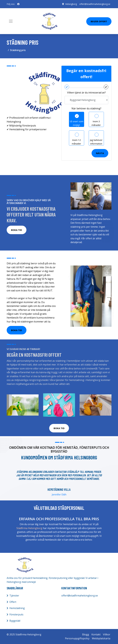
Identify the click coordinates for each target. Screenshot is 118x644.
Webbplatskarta (101, 638)
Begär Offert (99, 21)
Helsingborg (71, 4)
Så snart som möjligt (77, 123)
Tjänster (14, 596)
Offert (13, 602)
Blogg (86, 634)
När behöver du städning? (86, 108)
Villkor (107, 634)
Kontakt (96, 634)
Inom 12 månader (76, 142)
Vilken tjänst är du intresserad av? (86, 93)
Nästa (100, 153)
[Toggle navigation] (11, 21)
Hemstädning (17, 608)
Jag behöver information (96, 142)
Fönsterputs (16, 614)
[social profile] (18, 4)
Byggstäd (15, 621)
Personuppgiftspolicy (77, 638)
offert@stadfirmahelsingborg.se (95, 4)
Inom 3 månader (96, 123)
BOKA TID (17, 230)
